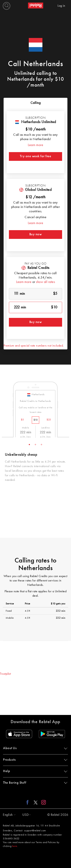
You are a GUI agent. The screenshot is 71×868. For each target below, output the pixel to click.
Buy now (36, 234)
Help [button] (34, 771)
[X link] (36, 802)
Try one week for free (36, 156)
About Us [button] (34, 748)
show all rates (45, 282)
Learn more (35, 145)
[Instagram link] (43, 802)
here (15, 846)
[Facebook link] (28, 802)
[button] (8, 815)
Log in (61, 6)
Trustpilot (5, 674)
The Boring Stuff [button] (34, 783)
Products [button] (34, 760)
